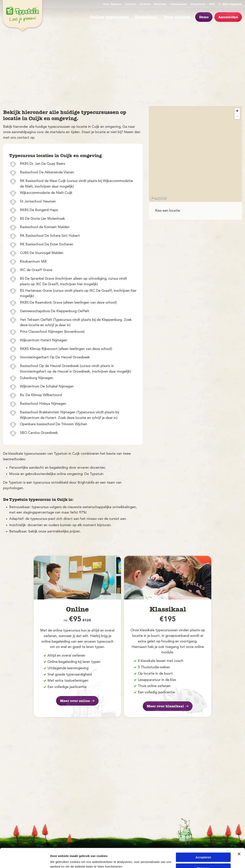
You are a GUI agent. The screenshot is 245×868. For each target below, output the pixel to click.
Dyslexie (145, 4)
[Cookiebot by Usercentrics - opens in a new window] (25, 861)
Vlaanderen (198, 4)
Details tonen (59, 860)
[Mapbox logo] (158, 199)
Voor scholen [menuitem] (177, 17)
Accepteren (203, 841)
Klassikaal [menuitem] (146, 17)
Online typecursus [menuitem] (109, 17)
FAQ (212, 4)
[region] (195, 154)
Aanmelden (228, 17)
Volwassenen (178, 4)
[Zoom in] (237, 111)
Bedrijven (160, 4)
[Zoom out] (237, 116)
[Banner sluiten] (239, 837)
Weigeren (203, 851)
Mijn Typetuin (230, 4)
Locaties (131, 4)
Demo (204, 17)
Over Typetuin (112, 4)
